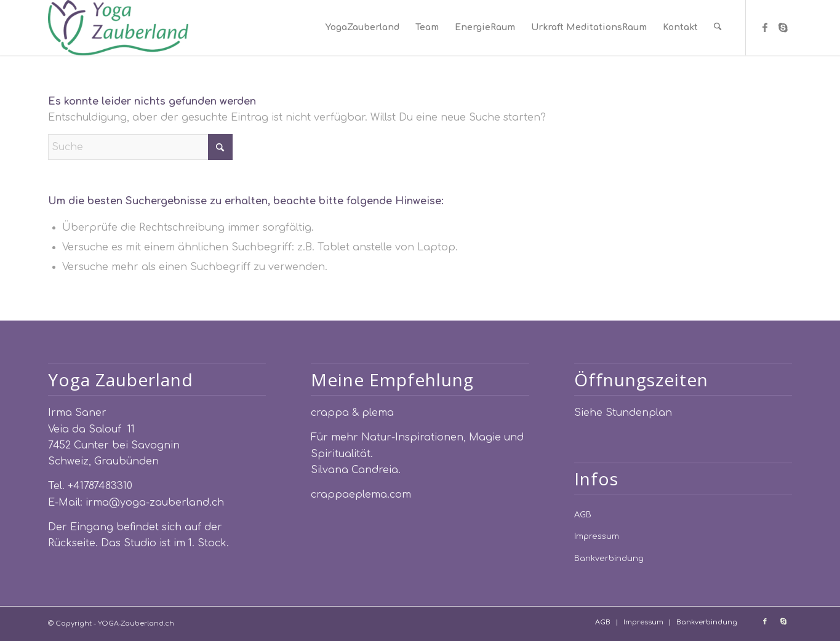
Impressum (597, 536)
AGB (583, 515)
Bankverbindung (609, 559)
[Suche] (718, 28)
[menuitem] (364, 28)
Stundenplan (639, 413)
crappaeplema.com (361, 495)
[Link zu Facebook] (765, 27)
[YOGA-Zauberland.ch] (118, 28)
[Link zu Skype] (783, 27)
